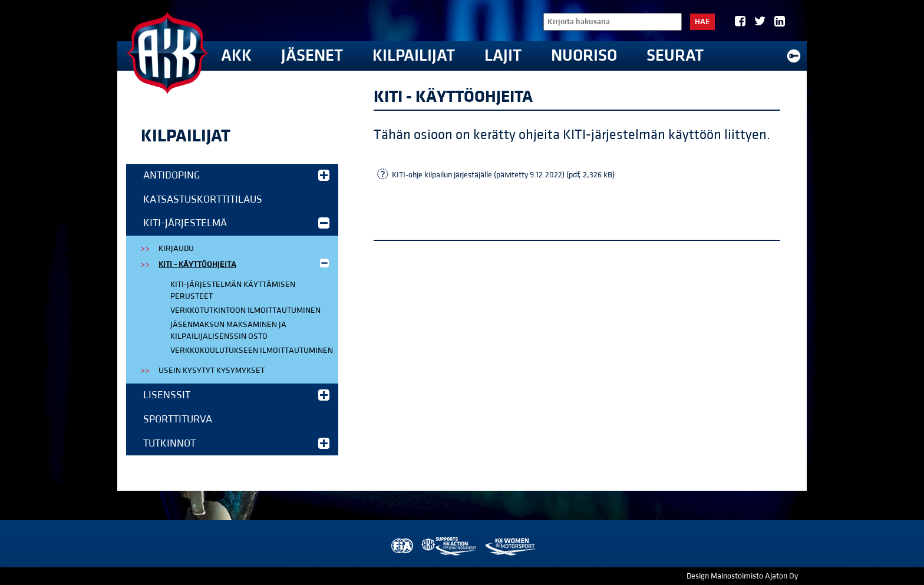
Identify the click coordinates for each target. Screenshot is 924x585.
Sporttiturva (178, 419)
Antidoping (236, 175)
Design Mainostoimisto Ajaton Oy (742, 576)
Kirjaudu (176, 249)
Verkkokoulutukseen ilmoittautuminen (252, 351)
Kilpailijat (414, 56)
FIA (401, 546)
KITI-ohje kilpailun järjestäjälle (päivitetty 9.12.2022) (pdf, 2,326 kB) (503, 175)
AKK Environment (450, 546)
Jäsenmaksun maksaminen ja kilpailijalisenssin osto (228, 330)
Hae (702, 22)
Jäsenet (312, 56)
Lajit (503, 56)
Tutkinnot (236, 443)
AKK (236, 56)
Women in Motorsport (510, 546)
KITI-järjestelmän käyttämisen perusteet (233, 290)
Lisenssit (236, 395)
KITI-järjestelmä (236, 223)
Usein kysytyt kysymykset (212, 371)
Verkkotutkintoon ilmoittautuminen (245, 310)
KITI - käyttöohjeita (245, 264)
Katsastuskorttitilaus (203, 199)
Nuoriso (584, 56)
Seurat (675, 56)
